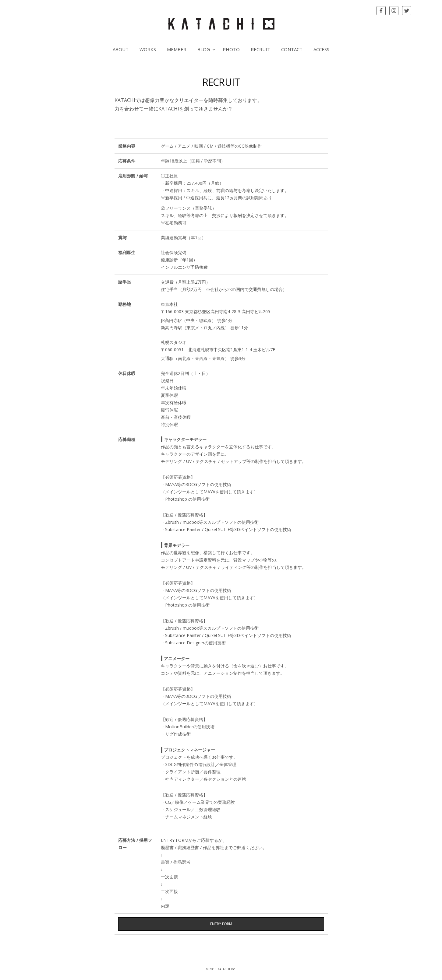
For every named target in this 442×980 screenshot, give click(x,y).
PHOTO (231, 49)
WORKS (148, 49)
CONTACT (292, 49)
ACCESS (321, 49)
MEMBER (177, 49)
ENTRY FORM (221, 924)
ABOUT (121, 49)
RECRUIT (260, 49)
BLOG (204, 49)
